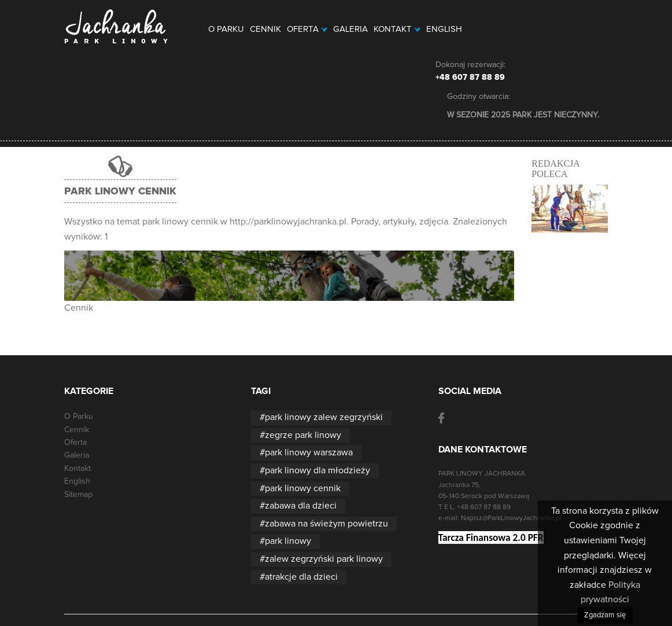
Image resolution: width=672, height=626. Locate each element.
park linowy (288, 541)
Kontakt (397, 29)
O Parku (226, 29)
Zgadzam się (605, 615)
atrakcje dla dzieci (301, 577)
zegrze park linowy (303, 435)
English (444, 29)
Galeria (350, 29)
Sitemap (78, 495)
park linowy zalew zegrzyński (324, 417)
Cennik (265, 29)
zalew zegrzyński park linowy (324, 559)
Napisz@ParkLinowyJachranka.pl (511, 518)
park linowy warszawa (309, 452)
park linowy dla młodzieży (317, 470)
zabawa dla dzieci (301, 506)
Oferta (307, 29)
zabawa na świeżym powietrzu (326, 524)
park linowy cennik (303, 488)
